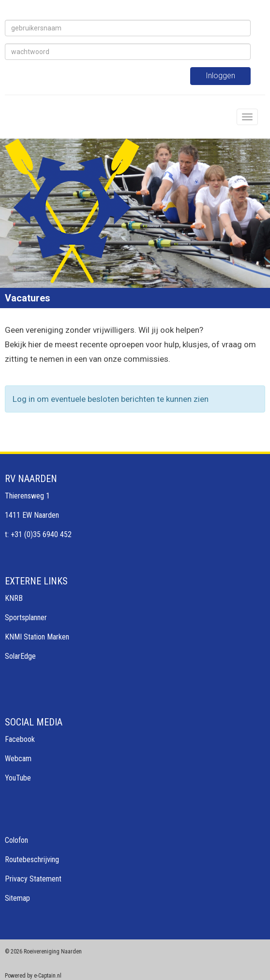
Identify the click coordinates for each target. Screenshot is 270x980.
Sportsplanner (26, 618)
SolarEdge (20, 656)
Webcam (18, 759)
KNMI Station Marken (37, 637)
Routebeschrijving (32, 859)
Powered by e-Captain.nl (33, 976)
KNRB (14, 598)
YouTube (18, 778)
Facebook (20, 739)
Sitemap (17, 898)
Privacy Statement (33, 879)
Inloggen (220, 76)
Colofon (16, 840)
